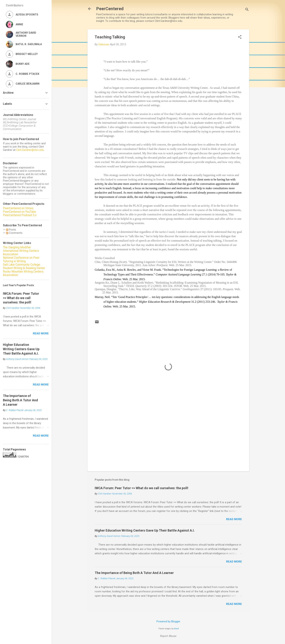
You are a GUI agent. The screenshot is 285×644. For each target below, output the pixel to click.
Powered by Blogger (168, 621)
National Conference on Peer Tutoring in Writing (21, 259)
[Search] (247, 10)
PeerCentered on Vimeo (18, 208)
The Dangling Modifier (17, 247)
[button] (240, 37)
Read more (234, 519)
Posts (11, 230)
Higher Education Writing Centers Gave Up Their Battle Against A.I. (145, 530)
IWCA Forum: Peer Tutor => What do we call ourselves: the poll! (142, 488)
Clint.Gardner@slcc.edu (30, 150)
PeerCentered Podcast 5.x (20, 215)
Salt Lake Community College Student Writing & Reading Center (24, 266)
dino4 (176, 629)
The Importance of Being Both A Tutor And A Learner (134, 573)
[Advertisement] (168, 438)
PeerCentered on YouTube (19, 212)
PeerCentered (110, 9)
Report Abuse (168, 636)
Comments (14, 233)
